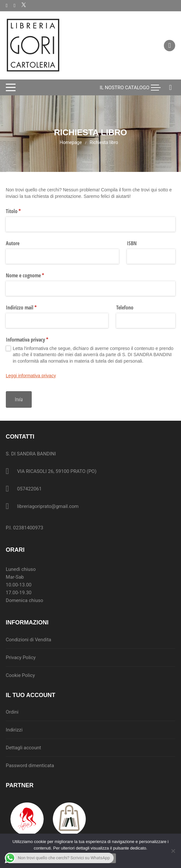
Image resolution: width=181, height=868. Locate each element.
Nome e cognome (34, 275)
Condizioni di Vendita (28, 640)
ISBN (132, 243)
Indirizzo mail (30, 307)
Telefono (125, 307)
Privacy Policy (21, 657)
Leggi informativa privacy (31, 376)
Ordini (12, 712)
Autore (13, 243)
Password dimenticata (30, 766)
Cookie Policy (20, 675)
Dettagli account (23, 748)
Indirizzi (14, 730)
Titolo (22, 211)
